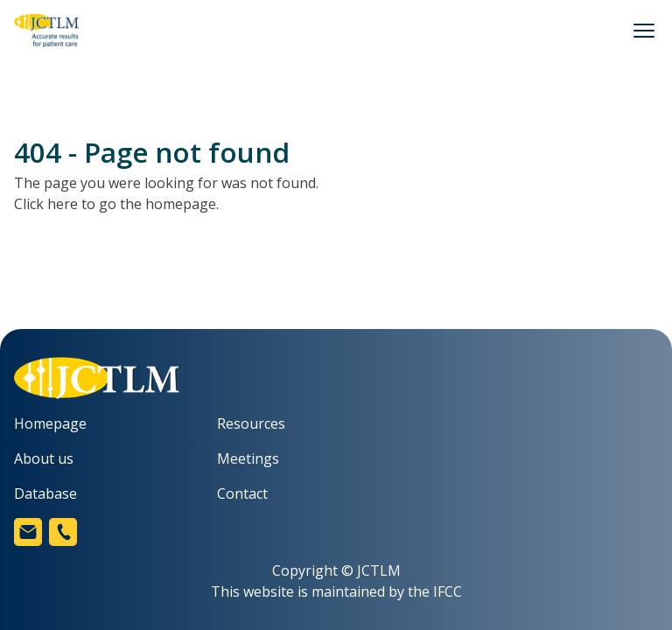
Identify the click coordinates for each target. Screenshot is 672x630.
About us (44, 458)
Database (45, 493)
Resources (251, 423)
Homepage (50, 423)
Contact (242, 493)
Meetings (248, 458)
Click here (46, 204)
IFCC (448, 591)
